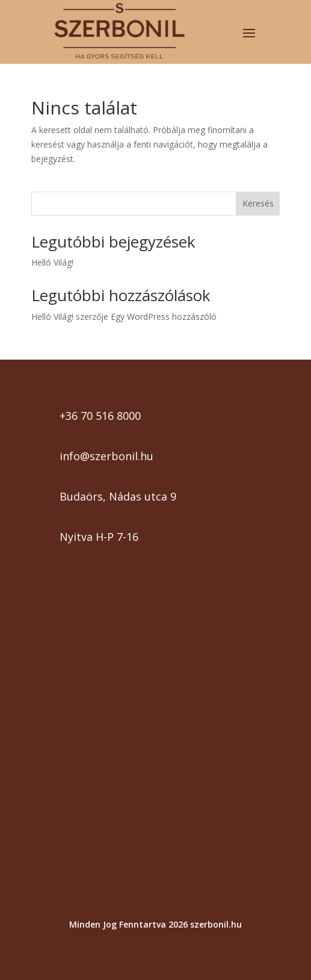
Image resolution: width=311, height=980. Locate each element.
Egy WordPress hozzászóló (164, 317)
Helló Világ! (52, 262)
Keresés (258, 203)
